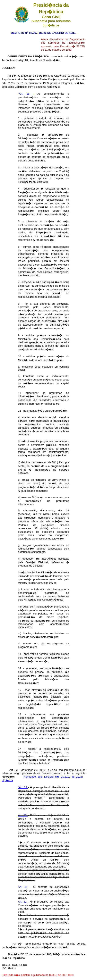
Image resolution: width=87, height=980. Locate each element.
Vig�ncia (7, 780)
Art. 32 (22, 902)
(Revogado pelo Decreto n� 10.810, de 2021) (53, 777)
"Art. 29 (23, 787)
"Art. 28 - (26, 94)
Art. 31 (23, 887)
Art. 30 (23, 815)
